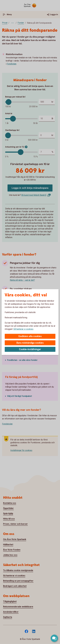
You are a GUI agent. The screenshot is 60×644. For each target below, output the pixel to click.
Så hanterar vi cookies (23, 329)
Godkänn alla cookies (30, 336)
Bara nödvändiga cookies (30, 343)
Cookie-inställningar (30, 349)
